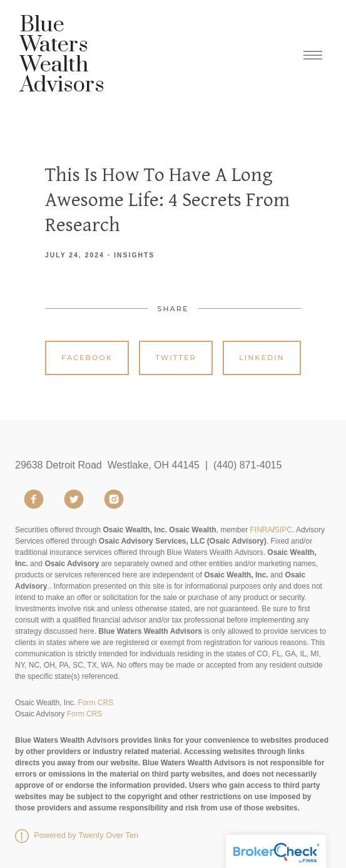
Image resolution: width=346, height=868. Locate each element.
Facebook (87, 358)
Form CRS (95, 703)
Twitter (176, 358)
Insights (134, 255)
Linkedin (262, 358)
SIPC (283, 530)
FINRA (262, 530)
